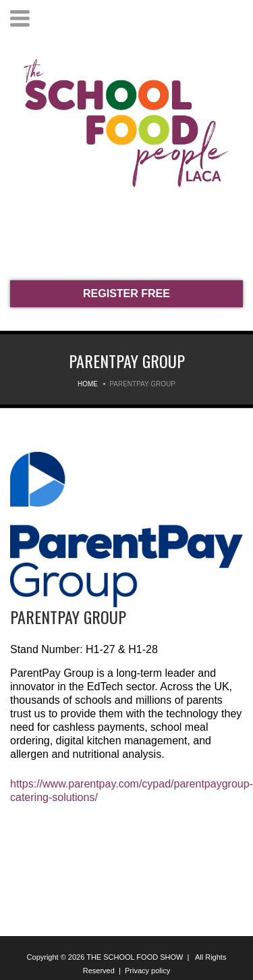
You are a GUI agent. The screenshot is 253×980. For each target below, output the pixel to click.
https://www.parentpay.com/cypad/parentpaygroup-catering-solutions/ (126, 791)
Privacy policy (147, 971)
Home (88, 384)
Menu (20, 19)
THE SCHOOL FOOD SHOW (135, 957)
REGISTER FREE (126, 293)
